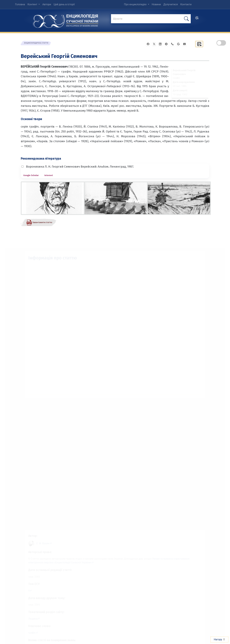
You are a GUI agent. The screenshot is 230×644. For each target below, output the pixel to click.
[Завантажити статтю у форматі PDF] (39, 222)
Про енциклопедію (136, 4)
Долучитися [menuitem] (171, 4)
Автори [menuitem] (47, 4)
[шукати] (186, 19)
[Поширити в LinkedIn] (161, 44)
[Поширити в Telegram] (167, 44)
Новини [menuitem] (156, 4)
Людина (29, 619)
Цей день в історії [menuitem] (64, 4)
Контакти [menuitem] (186, 4)
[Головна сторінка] (49, 20)
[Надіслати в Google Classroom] (185, 44)
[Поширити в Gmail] (179, 44)
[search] (197, 19)
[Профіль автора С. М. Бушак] (40, 540)
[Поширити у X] (155, 44)
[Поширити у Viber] (173, 44)
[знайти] (151, 19)
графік (28, 634)
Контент (33, 4)
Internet (49, 175)
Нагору (219, 639)
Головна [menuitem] (20, 4)
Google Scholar (31, 175)
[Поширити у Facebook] (149, 44)
